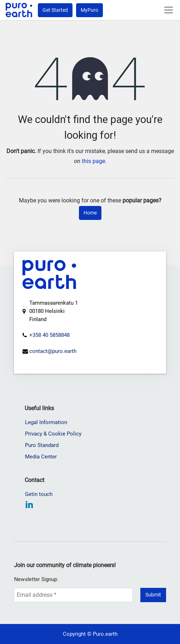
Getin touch (39, 494)
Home (90, 213)
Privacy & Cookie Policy (53, 434)
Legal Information (46, 422)
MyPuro (89, 10)
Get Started (55, 10)
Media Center (41, 457)
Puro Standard (42, 445)
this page (93, 161)
